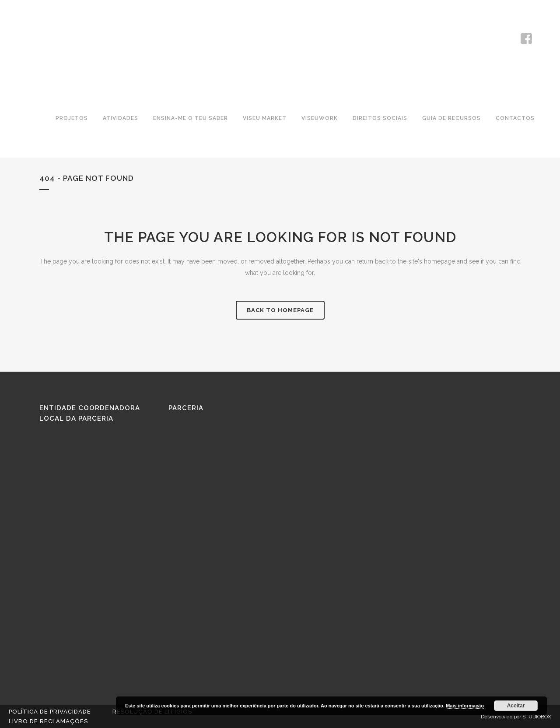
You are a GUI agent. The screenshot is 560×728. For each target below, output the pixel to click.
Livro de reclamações (48, 721)
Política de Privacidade (50, 712)
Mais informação (465, 706)
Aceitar (516, 706)
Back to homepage (280, 310)
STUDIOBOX (537, 717)
